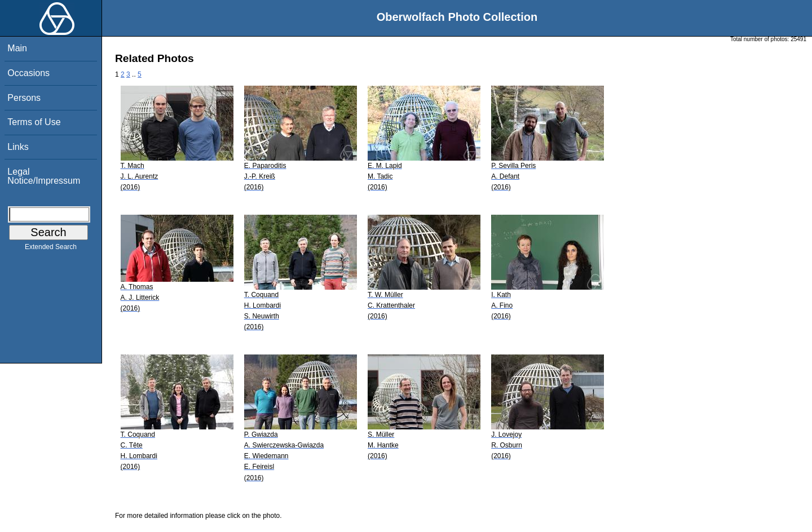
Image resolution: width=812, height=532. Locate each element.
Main (17, 48)
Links (18, 147)
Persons (24, 98)
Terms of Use (34, 122)
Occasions (28, 73)
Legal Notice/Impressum (44, 176)
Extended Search (51, 249)
